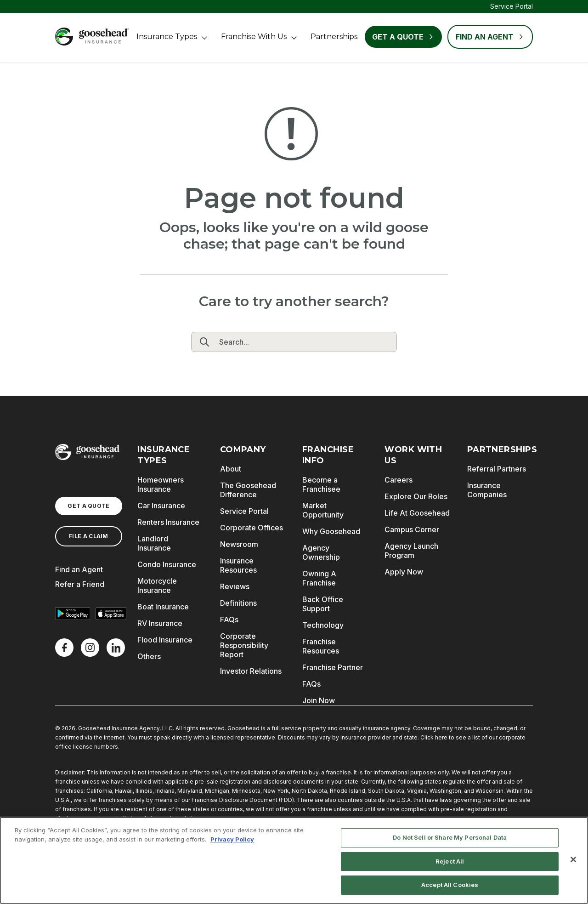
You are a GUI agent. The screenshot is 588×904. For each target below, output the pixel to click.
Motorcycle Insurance (157, 586)
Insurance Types (167, 37)
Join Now (319, 700)
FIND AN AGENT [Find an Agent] (490, 37)
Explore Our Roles (416, 496)
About (231, 469)
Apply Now (404, 572)
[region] (294, 860)
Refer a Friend (80, 584)
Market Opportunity (323, 510)
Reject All (450, 861)
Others (149, 656)
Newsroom (239, 544)
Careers (399, 480)
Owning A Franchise (319, 578)
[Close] (573, 859)
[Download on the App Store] (111, 614)
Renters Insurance (168, 522)
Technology (323, 625)
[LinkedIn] (116, 648)
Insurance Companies (487, 490)
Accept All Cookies (450, 885)
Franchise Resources (321, 646)
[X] (90, 648)
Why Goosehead (331, 531)
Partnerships (334, 37)
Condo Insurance (167, 564)
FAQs (229, 620)
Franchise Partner (333, 667)
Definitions (238, 603)
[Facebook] (64, 648)
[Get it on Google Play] (73, 614)
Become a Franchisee (321, 484)
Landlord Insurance (154, 543)
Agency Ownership (321, 552)
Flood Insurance (165, 640)
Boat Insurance (163, 607)
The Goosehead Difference (248, 490)
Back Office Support (323, 604)
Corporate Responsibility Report (244, 645)
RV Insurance (160, 623)
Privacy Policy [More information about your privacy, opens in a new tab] (232, 839)
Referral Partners (497, 469)
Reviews (235, 586)
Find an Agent (79, 569)
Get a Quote (403, 37)
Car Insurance (161, 506)
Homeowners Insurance (161, 484)
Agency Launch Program (411, 551)
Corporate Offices (252, 528)
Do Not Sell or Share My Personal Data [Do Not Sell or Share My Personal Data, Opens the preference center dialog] (450, 837)
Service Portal (512, 6)
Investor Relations (251, 671)
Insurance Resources (238, 565)
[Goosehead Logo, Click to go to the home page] (92, 37)
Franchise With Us (254, 37)
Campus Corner (412, 529)
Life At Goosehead (417, 513)
